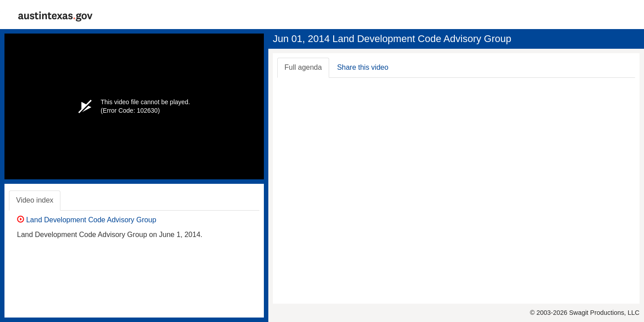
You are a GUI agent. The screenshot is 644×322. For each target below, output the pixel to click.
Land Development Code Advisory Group (87, 220)
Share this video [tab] (363, 67)
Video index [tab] (35, 200)
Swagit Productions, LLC (604, 313)
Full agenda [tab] (303, 67)
